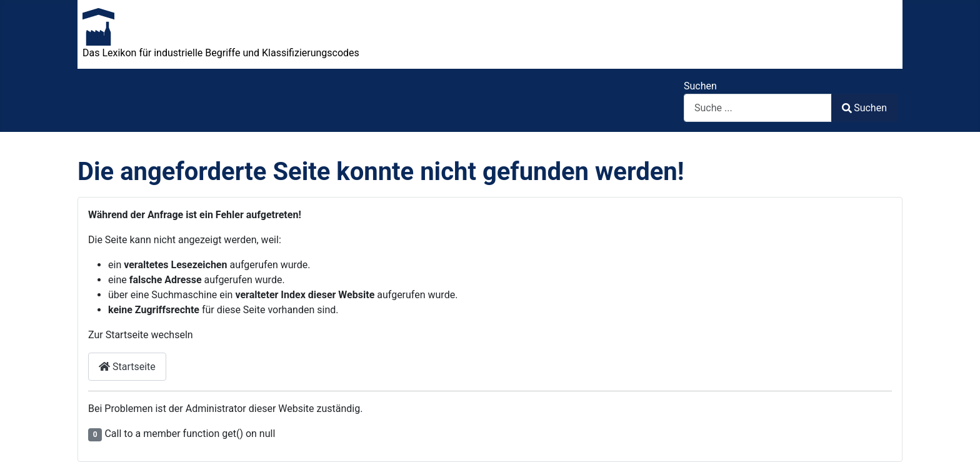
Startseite (127, 367)
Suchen (700, 86)
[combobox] (758, 108)
